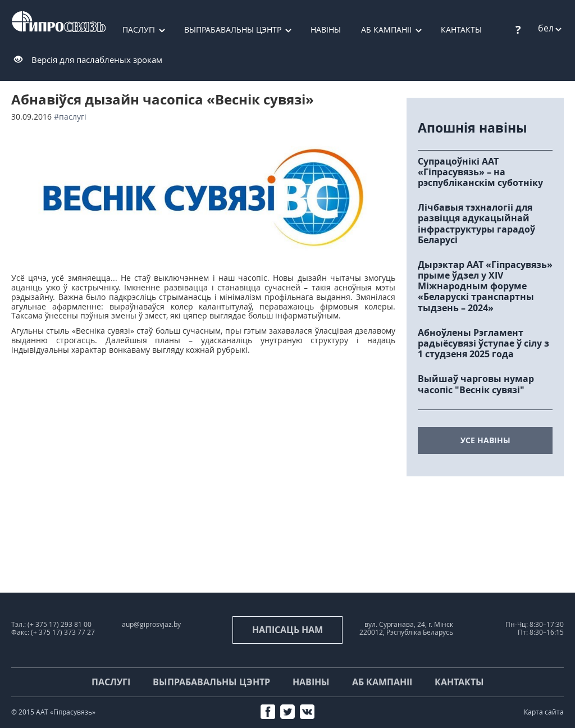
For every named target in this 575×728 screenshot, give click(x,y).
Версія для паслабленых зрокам (97, 60)
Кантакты (459, 682)
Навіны (326, 29)
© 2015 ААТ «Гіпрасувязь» (53, 712)
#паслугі (70, 117)
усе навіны (485, 440)
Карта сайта (544, 712)
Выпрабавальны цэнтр (233, 29)
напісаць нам (287, 630)
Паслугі (139, 29)
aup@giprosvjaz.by (151, 624)
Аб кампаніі (386, 29)
